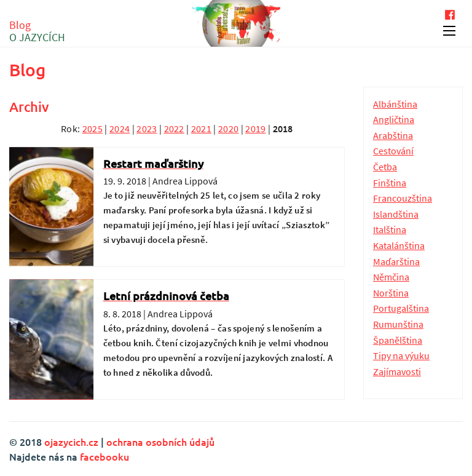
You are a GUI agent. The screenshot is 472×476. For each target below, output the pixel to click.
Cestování (393, 151)
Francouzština (403, 198)
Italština (390, 229)
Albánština (395, 104)
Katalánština (399, 245)
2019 (255, 129)
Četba (385, 167)
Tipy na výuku (401, 355)
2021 (201, 129)
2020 (228, 129)
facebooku (104, 456)
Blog (37, 31)
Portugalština (401, 308)
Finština (390, 183)
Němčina (391, 277)
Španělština (398, 340)
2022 (174, 129)
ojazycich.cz (71, 442)
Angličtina (394, 119)
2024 (120, 129)
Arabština (393, 135)
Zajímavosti (397, 371)
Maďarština (396, 261)
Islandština (396, 214)
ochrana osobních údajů (160, 442)
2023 (147, 129)
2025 (92, 129)
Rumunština (398, 324)
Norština (391, 293)
